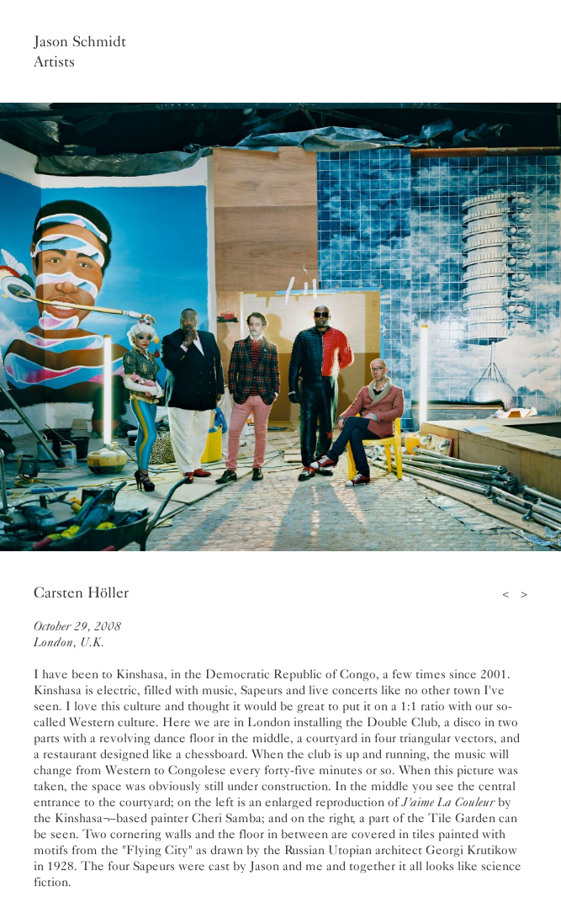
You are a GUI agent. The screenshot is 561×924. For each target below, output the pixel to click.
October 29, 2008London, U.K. (77, 634)
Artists (54, 61)
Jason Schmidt (80, 41)
